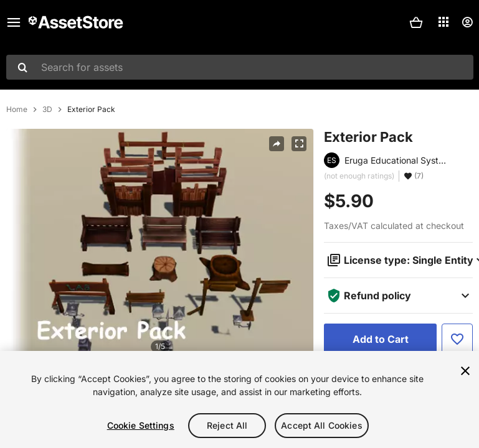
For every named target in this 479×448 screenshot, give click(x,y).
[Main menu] (14, 22)
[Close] (465, 371)
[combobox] (240, 67)
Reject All (227, 425)
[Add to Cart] (380, 339)
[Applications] (443, 22)
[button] (416, 22)
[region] (239, 399)
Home (17, 110)
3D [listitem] (47, 110)
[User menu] (467, 22)
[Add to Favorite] (457, 339)
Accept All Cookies (322, 425)
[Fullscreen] (299, 144)
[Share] (277, 144)
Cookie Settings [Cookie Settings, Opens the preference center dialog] (141, 425)
